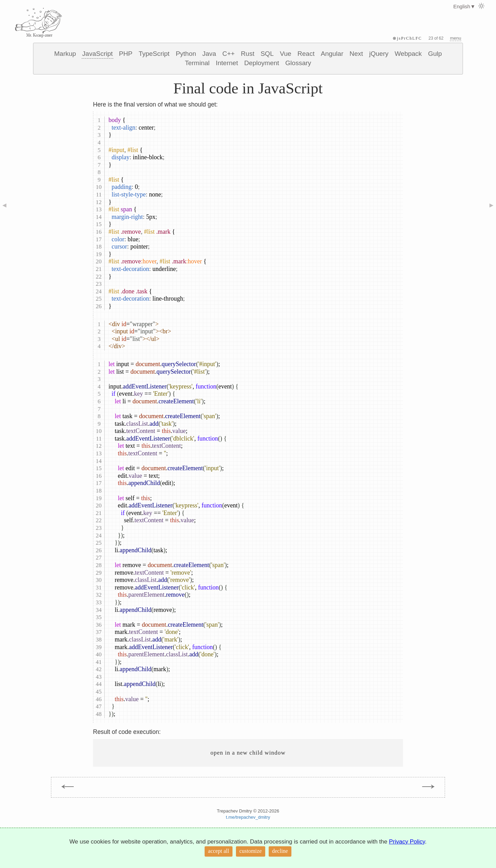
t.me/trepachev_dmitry (248, 817)
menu (456, 38)
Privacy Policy (407, 842)
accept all (219, 851)
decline (280, 851)
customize (251, 851)
